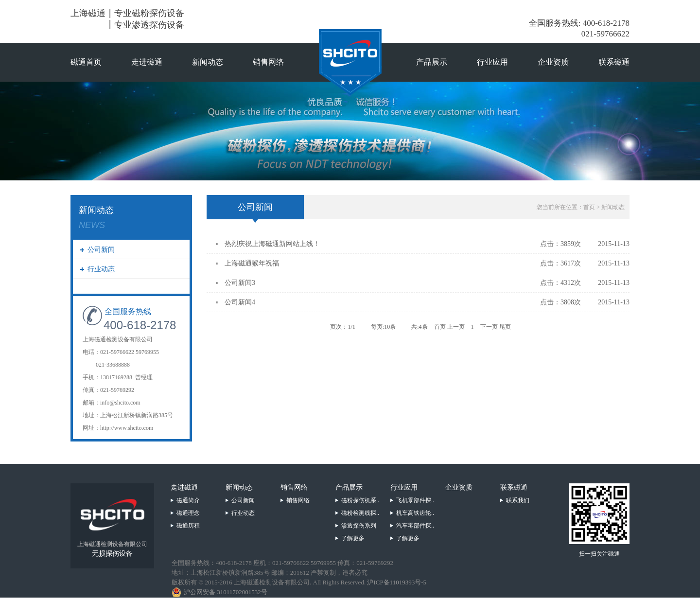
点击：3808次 (560, 302)
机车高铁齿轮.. (415, 513)
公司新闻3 (240, 283)
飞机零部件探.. (415, 500)
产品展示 (432, 62)
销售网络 (268, 62)
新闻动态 (208, 62)
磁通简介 (188, 500)
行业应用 (492, 62)
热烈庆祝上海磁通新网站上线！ (272, 244)
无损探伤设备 (112, 554)
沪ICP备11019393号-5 (397, 582)
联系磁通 (614, 62)
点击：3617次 (560, 263)
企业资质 (553, 62)
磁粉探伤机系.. (360, 500)
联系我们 (518, 500)
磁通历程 (188, 526)
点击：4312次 (560, 283)
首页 (589, 207)
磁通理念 (188, 513)
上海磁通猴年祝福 (252, 263)
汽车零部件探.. (415, 526)
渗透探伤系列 (359, 526)
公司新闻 (101, 250)
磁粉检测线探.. (360, 513)
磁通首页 (86, 62)
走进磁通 (147, 62)
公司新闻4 (240, 302)
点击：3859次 (560, 244)
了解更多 (353, 538)
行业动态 (101, 269)
